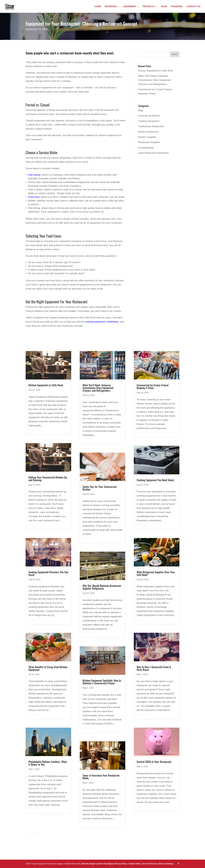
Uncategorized (146, 148)
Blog (164, 6)
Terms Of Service (150, 864)
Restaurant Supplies (149, 142)
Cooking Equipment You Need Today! (155, 480)
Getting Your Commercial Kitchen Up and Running (48, 479)
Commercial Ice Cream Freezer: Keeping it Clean (153, 386)
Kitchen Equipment (148, 132)
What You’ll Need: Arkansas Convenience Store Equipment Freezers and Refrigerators (155, 80)
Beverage (111, 6)
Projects (149, 6)
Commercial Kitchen (149, 116)
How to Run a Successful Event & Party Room (154, 668)
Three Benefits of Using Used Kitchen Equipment (48, 668)
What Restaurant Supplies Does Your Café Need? (156, 573)
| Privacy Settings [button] (166, 864)
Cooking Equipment (149, 121)
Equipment (130, 6)
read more (34, 430)
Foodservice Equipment (151, 126)
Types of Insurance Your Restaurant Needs (101, 777)
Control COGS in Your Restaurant (154, 762)
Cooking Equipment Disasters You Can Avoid (48, 573)
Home (98, 6)
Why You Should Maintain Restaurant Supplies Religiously (102, 587)
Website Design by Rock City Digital (97, 864)
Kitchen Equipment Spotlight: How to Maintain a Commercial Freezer (102, 682)
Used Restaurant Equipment (153, 153)
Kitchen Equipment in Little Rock (156, 71)
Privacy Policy (121, 864)
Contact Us (194, 6)
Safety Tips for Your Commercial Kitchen (100, 488)
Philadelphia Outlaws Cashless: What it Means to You (48, 763)
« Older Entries (34, 834)
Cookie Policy (135, 864)
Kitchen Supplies (147, 137)
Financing (177, 6)
